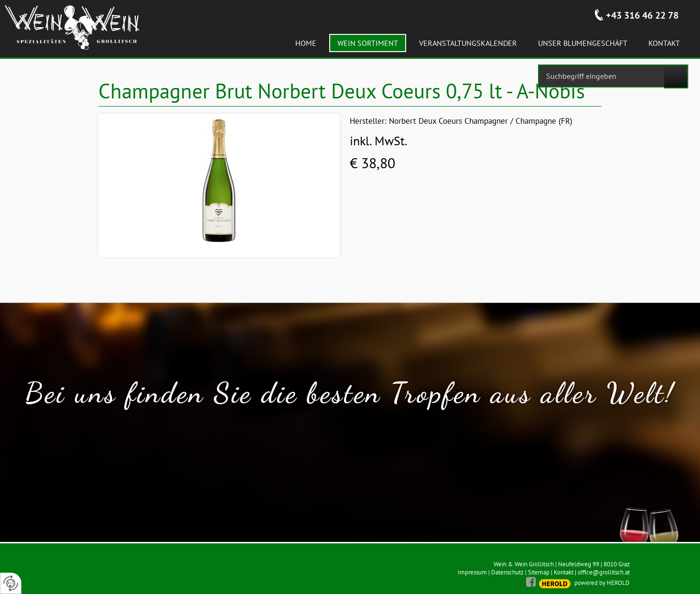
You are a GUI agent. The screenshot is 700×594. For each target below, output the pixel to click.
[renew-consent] (11, 583)
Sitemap (539, 572)
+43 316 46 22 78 (642, 15)
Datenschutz (507, 572)
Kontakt (564, 572)
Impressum (472, 572)
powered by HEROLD (602, 583)
